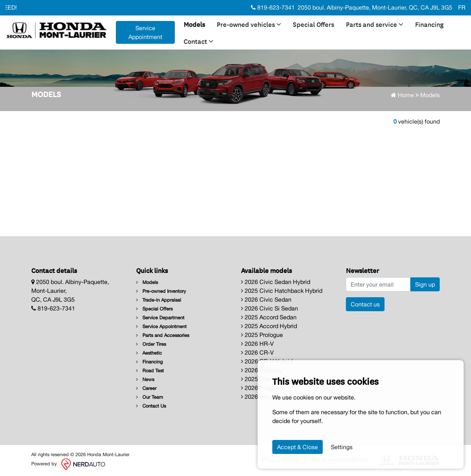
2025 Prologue (262, 335)
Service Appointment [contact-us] (145, 32)
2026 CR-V (257, 352)
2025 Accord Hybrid (269, 326)
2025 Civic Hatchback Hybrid (282, 291)
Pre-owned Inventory (161, 291)
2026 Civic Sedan (266, 299)
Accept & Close (298, 447)
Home (402, 95)
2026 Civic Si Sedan (270, 308)
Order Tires (151, 344)
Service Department (160, 318)
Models (194, 24)
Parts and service (375, 24)
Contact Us (151, 406)
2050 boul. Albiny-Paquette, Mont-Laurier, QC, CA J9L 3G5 (375, 7)
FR (462, 7)
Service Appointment (161, 326)
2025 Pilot (256, 379)
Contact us (365, 304)
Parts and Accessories (163, 335)
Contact (199, 41)
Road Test (150, 371)
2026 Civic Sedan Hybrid (276, 282)
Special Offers (314, 24)
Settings (342, 447)
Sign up (425, 284)
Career (146, 388)
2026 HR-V (257, 344)
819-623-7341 (273, 7)
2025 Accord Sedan (269, 317)
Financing (429, 24)
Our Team (150, 397)
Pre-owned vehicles (249, 24)
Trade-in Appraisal (159, 300)
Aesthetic (149, 353)
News (145, 379)
